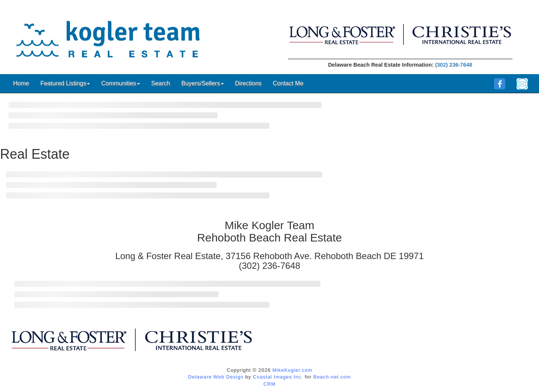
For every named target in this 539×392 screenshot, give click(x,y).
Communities (120, 83)
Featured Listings (65, 83)
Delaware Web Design (216, 377)
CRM (270, 384)
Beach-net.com (332, 377)
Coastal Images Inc (277, 377)
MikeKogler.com (292, 370)
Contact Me (288, 83)
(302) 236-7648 (453, 65)
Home (21, 83)
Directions (248, 83)
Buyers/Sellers (202, 83)
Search (161, 83)
